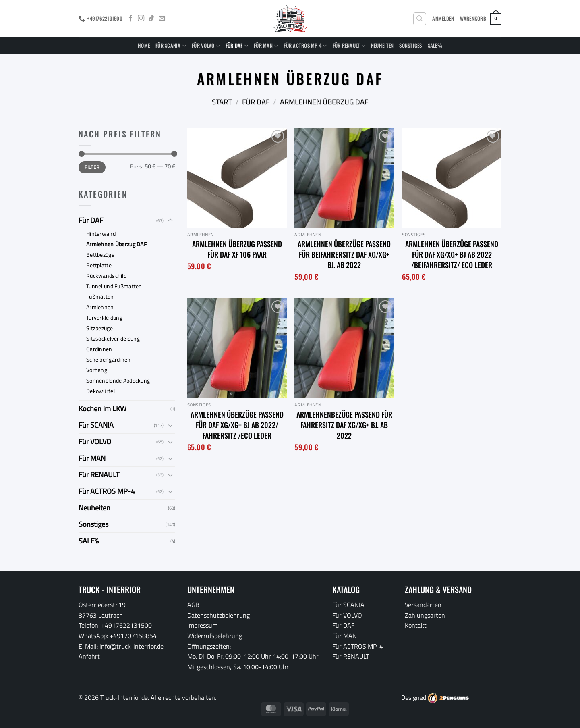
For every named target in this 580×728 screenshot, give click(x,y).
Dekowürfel (100, 391)
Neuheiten (382, 45)
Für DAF (237, 46)
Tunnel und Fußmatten (114, 286)
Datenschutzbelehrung (219, 615)
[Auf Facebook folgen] (130, 19)
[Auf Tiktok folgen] (151, 19)
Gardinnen (99, 349)
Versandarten (423, 605)
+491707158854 (133, 636)
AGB (193, 605)
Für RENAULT (349, 46)
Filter (92, 167)
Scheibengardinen (109, 360)
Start (222, 102)
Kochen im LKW (103, 409)
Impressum (202, 625)
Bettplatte (99, 265)
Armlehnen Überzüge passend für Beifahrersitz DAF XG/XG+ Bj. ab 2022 (344, 254)
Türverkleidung (104, 318)
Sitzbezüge (99, 328)
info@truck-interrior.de (132, 646)
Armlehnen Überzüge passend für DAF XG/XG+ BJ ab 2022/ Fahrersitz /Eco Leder (237, 425)
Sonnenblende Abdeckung (118, 381)
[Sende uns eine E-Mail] (162, 19)
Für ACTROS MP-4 (305, 46)
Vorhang (97, 370)
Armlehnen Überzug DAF (116, 244)
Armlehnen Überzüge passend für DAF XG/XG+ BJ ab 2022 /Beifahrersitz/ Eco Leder (452, 254)
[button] (443, 19)
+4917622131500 (126, 625)
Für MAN (266, 46)
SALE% (435, 45)
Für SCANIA (171, 46)
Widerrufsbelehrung (215, 636)
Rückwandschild (106, 276)
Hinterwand (101, 234)
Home (144, 45)
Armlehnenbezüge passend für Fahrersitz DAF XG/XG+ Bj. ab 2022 (344, 425)
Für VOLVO (206, 46)
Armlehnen (100, 307)
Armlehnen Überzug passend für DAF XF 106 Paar (237, 249)
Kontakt (416, 625)
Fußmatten (100, 297)
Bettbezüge (100, 255)
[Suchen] (420, 19)
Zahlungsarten (425, 615)
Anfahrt (89, 656)
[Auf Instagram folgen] (141, 19)
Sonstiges (410, 45)
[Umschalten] (170, 220)
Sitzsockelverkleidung (113, 339)
